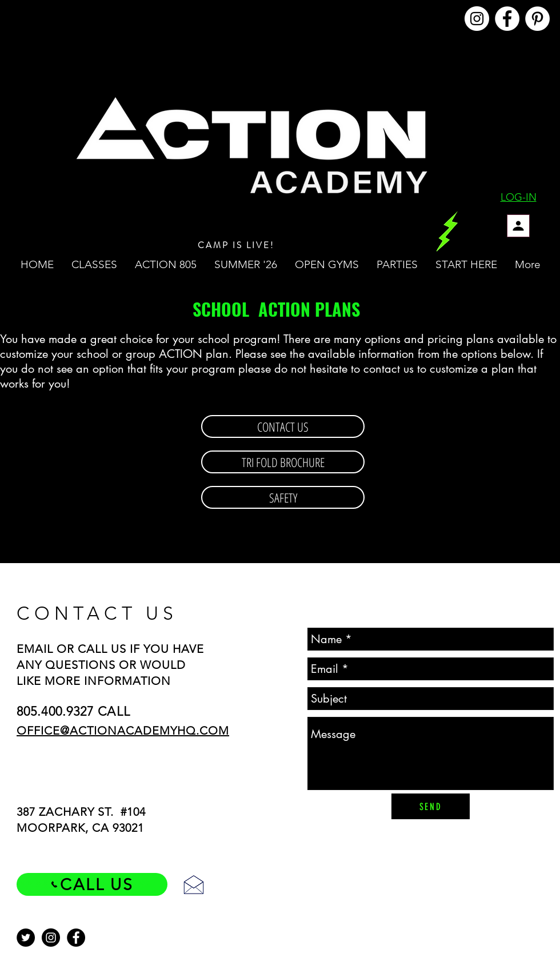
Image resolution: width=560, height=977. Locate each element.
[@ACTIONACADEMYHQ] (477, 19)
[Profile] (518, 226)
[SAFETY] (283, 497)
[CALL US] (92, 884)
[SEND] (431, 806)
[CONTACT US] (283, 426)
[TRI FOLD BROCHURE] (283, 462)
